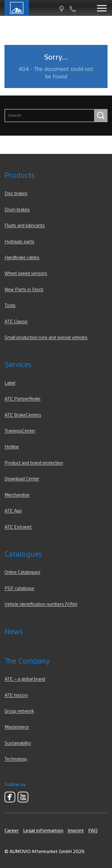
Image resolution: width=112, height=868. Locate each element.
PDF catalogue (19, 588)
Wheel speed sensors (26, 274)
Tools (10, 306)
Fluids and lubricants (25, 226)
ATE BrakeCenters (23, 415)
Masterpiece (17, 727)
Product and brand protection (34, 463)
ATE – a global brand (25, 679)
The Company (27, 661)
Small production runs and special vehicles (46, 338)
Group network (19, 711)
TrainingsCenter (20, 431)
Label (10, 383)
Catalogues (23, 554)
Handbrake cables (22, 258)
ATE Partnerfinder (23, 399)
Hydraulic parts (19, 242)
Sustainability (18, 743)
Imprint (76, 830)
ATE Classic (16, 322)
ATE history (16, 695)
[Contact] (73, 9)
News (14, 632)
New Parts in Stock (24, 290)
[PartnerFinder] (62, 9)
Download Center (22, 479)
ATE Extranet (18, 527)
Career (12, 830)
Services (18, 365)
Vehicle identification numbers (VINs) (41, 604)
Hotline (12, 447)
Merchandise (17, 495)
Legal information (43, 830)
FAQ (93, 830)
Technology (16, 759)
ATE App (13, 511)
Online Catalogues (22, 572)
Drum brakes (17, 210)
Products (20, 176)
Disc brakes (16, 194)
